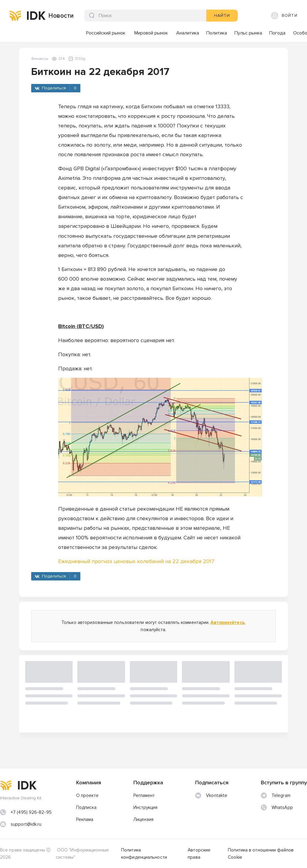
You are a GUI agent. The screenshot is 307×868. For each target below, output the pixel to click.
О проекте (87, 795)
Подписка (86, 807)
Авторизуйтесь (227, 622)
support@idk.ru (26, 824)
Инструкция (146, 807)
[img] (15, 16)
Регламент (144, 795)
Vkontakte (211, 795)
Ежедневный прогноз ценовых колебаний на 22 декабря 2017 (136, 561)
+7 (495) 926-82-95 (31, 812)
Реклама (85, 819)
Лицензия (144, 819)
